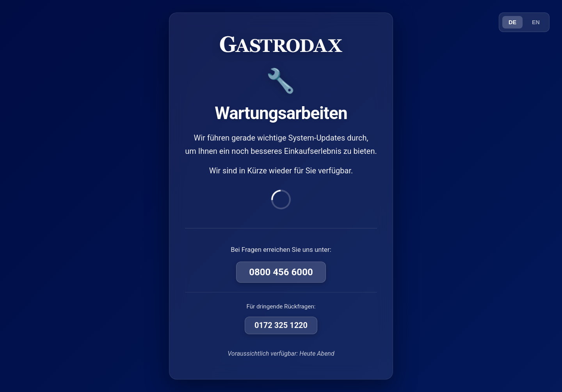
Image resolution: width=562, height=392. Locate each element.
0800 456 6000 (281, 272)
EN (536, 22)
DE (512, 22)
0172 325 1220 (281, 325)
